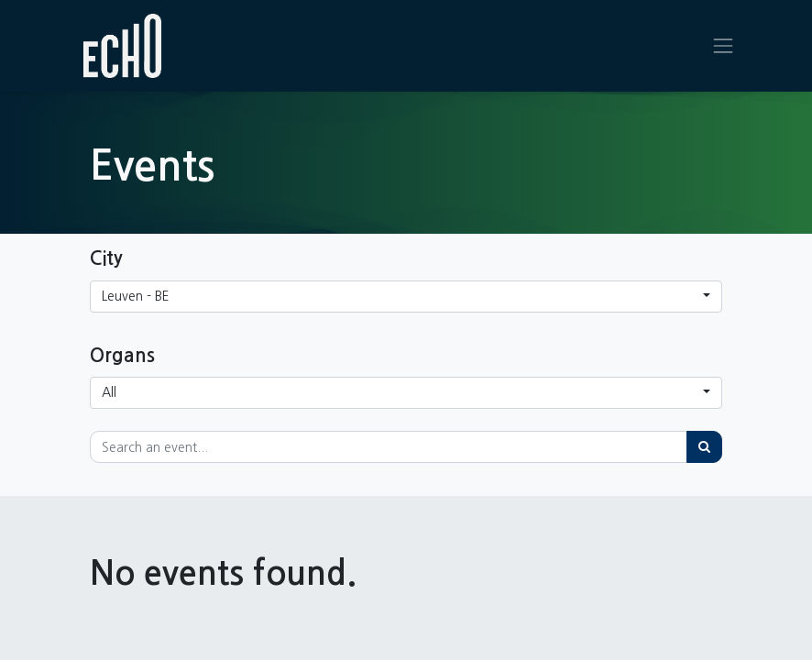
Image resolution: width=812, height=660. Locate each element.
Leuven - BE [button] (136, 296)
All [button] (109, 392)
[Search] (704, 447)
